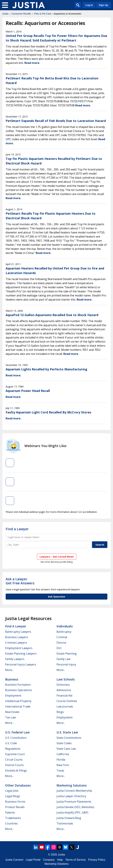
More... (9, 670)
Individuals (65, 626)
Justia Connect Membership (74, 791)
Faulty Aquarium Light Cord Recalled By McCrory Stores (48, 412)
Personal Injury (66, 664)
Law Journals (65, 706)
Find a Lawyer (17, 529)
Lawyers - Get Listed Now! (57, 557)
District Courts (14, 765)
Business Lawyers (17, 637)
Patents (10, 813)
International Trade (18, 706)
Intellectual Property (18, 701)
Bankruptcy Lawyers (18, 632)
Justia (5, 14)
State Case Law (66, 749)
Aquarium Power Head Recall (28, 391)
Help (60, 860)
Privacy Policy (97, 860)
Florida (61, 760)
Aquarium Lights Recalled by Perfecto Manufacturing (46, 369)
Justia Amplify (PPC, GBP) (72, 813)
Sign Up (103, 5)
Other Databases (18, 785)
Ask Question (56, 596)
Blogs (60, 712)
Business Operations (19, 690)
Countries (11, 823)
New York (63, 765)
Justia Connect (14, 860)
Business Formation (18, 685)
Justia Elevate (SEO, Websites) (75, 807)
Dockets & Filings (16, 770)
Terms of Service (76, 860)
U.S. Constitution (16, 738)
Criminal (62, 637)
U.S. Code (11, 743)
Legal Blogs (13, 796)
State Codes (64, 743)
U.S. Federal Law (17, 732)
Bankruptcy (64, 632)
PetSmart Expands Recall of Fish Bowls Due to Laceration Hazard (56, 121)
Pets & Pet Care (43, 14)
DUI (59, 648)
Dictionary (63, 685)
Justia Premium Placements (74, 802)
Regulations (13, 749)
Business (12, 679)
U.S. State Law (67, 732)
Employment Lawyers (19, 648)
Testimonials (65, 823)
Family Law (63, 659)
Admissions (64, 690)
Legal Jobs (12, 791)
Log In (89, 5)
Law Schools (66, 679)
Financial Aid (64, 696)
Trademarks (13, 818)
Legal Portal (33, 860)
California (63, 754)
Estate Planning (67, 654)
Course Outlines (67, 701)
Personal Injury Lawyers (21, 664)
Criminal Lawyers (16, 643)
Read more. (32, 63)
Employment (13, 696)
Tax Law (10, 717)
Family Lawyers (15, 659)
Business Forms (15, 802)
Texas (60, 770)
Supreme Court (15, 754)
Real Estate (12, 712)
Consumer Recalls (21, 14)
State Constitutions (69, 738)
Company (49, 860)
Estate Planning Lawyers (21, 654)
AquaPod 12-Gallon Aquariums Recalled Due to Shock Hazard (52, 315)
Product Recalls (15, 807)
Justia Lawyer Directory (71, 796)
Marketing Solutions (72, 785)
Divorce (61, 643)
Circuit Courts (14, 760)
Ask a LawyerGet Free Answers (20, 581)
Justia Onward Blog (69, 818)
